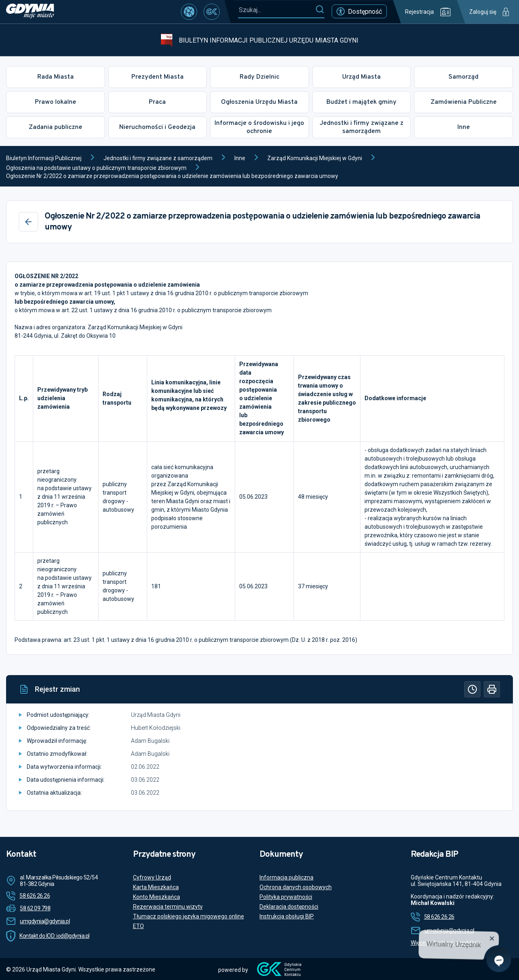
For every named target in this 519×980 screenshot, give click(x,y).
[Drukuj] (492, 689)
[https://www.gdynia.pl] (30, 12)
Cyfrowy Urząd (152, 877)
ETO (138, 926)
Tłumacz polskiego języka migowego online (189, 916)
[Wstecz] (28, 222)
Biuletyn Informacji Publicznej (44, 158)
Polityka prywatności (286, 897)
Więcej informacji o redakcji (445, 943)
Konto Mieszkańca (157, 897)
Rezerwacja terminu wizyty (168, 907)
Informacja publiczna (286, 877)
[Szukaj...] (277, 10)
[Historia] (472, 689)
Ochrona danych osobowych (296, 887)
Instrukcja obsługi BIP (287, 916)
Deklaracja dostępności (289, 907)
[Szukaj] (320, 10)
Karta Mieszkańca (156, 887)
